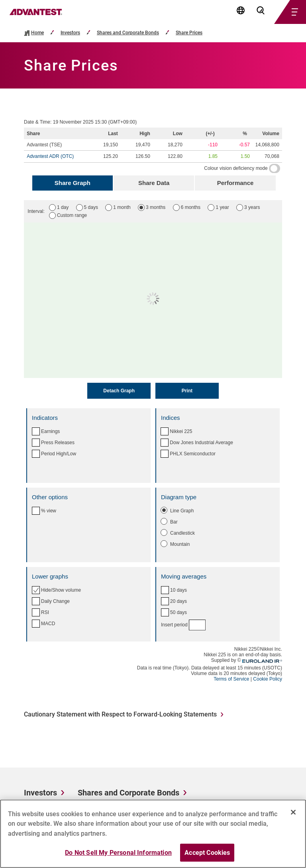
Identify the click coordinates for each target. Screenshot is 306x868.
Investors (70, 33)
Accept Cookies (207, 856)
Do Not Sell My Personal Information (118, 856)
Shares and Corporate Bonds (128, 33)
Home (37, 33)
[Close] (293, 815)
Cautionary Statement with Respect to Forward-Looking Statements (120, 714)
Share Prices (189, 33)
